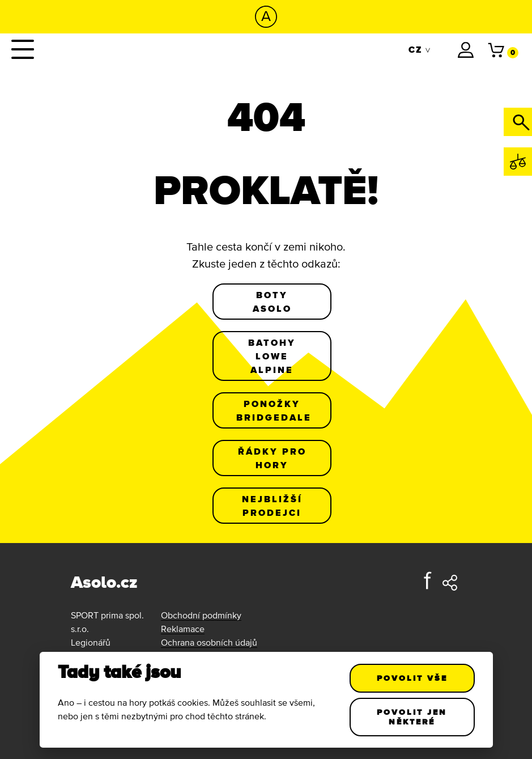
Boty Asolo (272, 302)
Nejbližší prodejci (272, 506)
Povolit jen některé (412, 717)
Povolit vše (412, 678)
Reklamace (183, 629)
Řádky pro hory (272, 458)
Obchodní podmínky (201, 615)
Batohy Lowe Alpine (272, 356)
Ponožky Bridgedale (274, 410)
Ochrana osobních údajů (209, 642)
